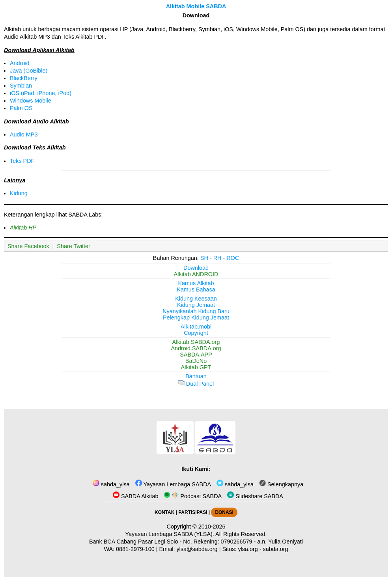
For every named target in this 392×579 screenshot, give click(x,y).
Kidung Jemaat (196, 305)
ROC (233, 258)
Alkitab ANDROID (196, 274)
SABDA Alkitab (135, 496)
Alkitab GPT (196, 367)
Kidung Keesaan (196, 299)
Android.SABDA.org (196, 348)
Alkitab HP (23, 228)
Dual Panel (196, 384)
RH (217, 258)
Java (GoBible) (29, 71)
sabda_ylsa (111, 484)
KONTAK (164, 512)
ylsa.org (248, 549)
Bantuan (196, 376)
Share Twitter (74, 246)
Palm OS (21, 108)
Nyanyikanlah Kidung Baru (196, 311)
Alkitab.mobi (196, 327)
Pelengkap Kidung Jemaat (196, 318)
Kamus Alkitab (196, 283)
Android (20, 63)
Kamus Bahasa (196, 289)
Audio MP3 (24, 134)
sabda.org (276, 549)
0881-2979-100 (135, 549)
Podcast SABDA (193, 496)
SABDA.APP (196, 355)
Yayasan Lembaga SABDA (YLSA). (170, 534)
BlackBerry (24, 78)
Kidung (19, 193)
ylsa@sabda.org (197, 549)
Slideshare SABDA (255, 496)
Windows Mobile (31, 101)
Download (196, 268)
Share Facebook (28, 246)
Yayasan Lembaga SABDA (173, 484)
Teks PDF (22, 161)
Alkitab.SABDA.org (196, 342)
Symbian (21, 86)
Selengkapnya (281, 484)
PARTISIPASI (193, 512)
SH (204, 258)
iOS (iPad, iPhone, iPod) (41, 93)
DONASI (224, 512)
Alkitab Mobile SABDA (196, 6)
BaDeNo (196, 361)
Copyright (196, 333)
